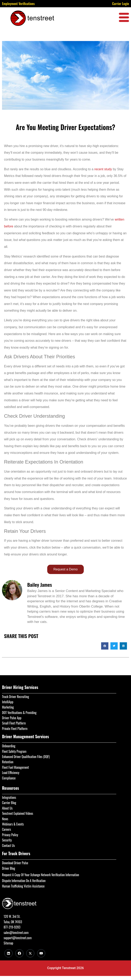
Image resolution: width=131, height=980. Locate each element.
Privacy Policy (10, 835)
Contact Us (8, 845)
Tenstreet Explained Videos (18, 813)
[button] (105, 646)
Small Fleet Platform (14, 723)
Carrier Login (121, 4)
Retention (8, 762)
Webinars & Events (13, 824)
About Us (7, 808)
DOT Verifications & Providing (19, 713)
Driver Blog (9, 868)
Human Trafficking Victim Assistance (23, 886)
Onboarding (9, 746)
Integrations (9, 797)
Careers (6, 829)
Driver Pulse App (12, 718)
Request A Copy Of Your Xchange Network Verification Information (40, 875)
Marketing (8, 707)
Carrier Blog (9, 803)
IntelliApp (8, 702)
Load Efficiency (11, 773)
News (5, 819)
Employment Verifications (18, 4)
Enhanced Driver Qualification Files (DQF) (26, 757)
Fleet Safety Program (14, 751)
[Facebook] (19, 953)
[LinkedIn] (8, 953)
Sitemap (8, 943)
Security (7, 840)
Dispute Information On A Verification (24, 881)
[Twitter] (30, 953)
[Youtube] (41, 953)
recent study (103, 169)
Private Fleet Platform (15, 729)
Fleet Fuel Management (15, 767)
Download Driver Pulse (15, 863)
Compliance (9, 778)
